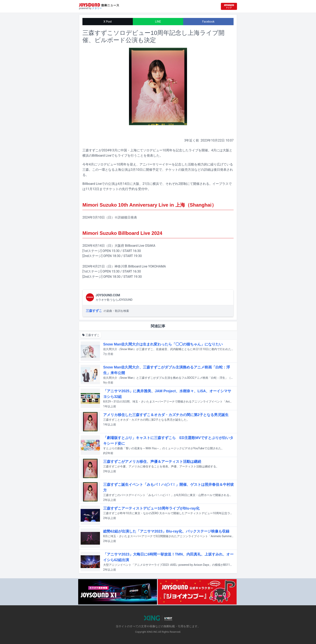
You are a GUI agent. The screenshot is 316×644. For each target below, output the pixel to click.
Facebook (208, 22)
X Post (108, 22)
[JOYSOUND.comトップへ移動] (229, 6)
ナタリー (97, 8)
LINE (158, 22)
